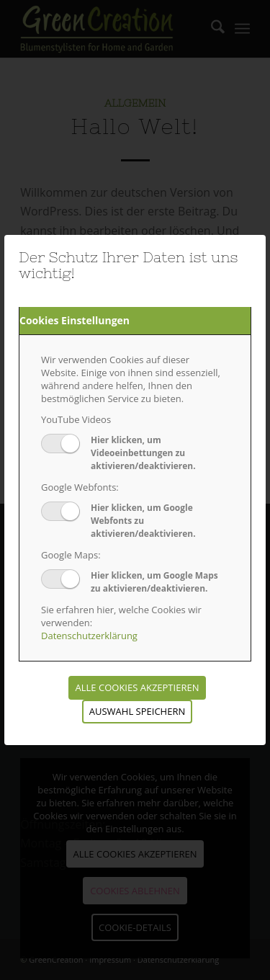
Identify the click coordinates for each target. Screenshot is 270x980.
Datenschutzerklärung (89, 636)
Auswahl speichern (137, 711)
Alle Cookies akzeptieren (138, 687)
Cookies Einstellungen (75, 320)
